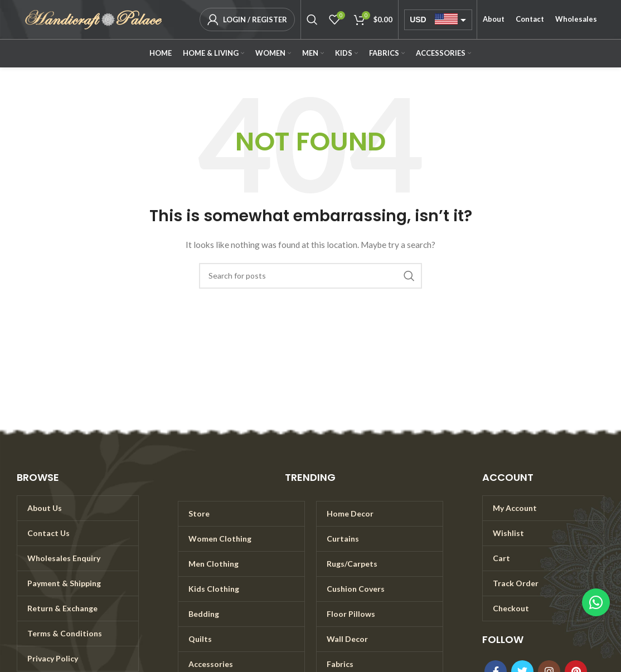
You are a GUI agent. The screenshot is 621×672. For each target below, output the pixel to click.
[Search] (312, 20)
